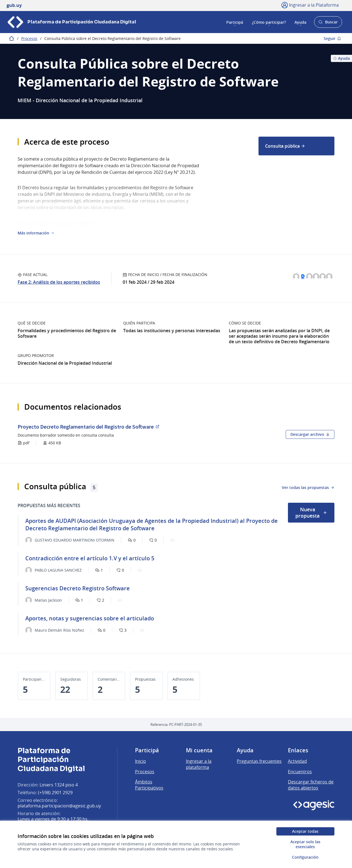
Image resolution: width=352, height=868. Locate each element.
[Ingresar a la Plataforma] (310, 5)
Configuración (305, 857)
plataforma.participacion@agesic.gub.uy (59, 806)
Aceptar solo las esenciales (305, 844)
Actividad (297, 761)
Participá (235, 22)
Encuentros (300, 772)
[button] (36, 233)
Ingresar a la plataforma (199, 764)
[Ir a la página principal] (71, 22)
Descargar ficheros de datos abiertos (311, 785)
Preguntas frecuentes (259, 761)
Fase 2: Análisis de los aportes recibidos (59, 282)
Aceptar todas (305, 831)
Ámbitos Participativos (149, 785)
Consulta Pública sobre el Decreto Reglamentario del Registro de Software (112, 38)
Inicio (141, 761)
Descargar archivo (310, 434)
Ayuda (300, 22)
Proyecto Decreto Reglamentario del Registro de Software (89, 427)
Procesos (29, 38)
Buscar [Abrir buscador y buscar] (328, 24)
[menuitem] (296, 146)
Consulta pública (285, 146)
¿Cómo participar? (269, 22)
